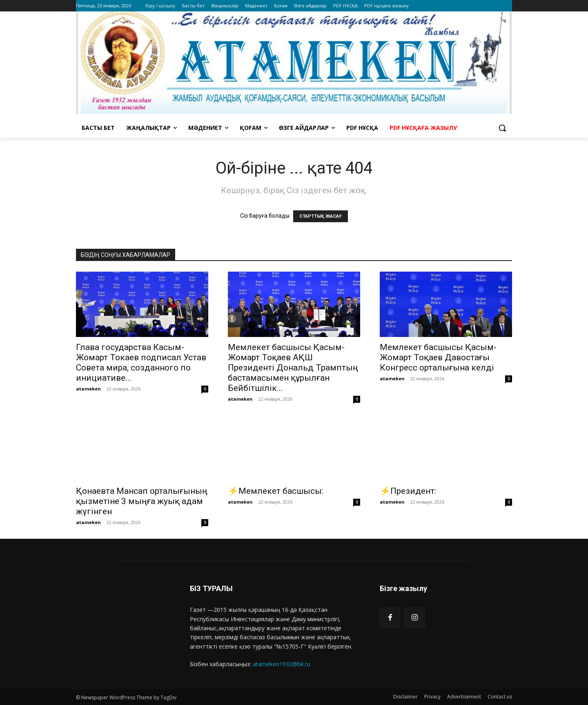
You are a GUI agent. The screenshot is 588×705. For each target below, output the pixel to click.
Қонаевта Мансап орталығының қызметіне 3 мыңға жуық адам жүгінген (142, 501)
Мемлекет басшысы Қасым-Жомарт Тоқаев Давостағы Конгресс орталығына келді (438, 357)
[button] (502, 128)
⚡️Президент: (408, 491)
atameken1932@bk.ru (282, 664)
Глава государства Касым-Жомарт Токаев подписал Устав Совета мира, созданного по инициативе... (141, 363)
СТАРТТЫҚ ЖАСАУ (321, 216)
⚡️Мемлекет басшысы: (276, 491)
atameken (88, 389)
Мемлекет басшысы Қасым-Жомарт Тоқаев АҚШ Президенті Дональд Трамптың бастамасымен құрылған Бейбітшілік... (293, 368)
